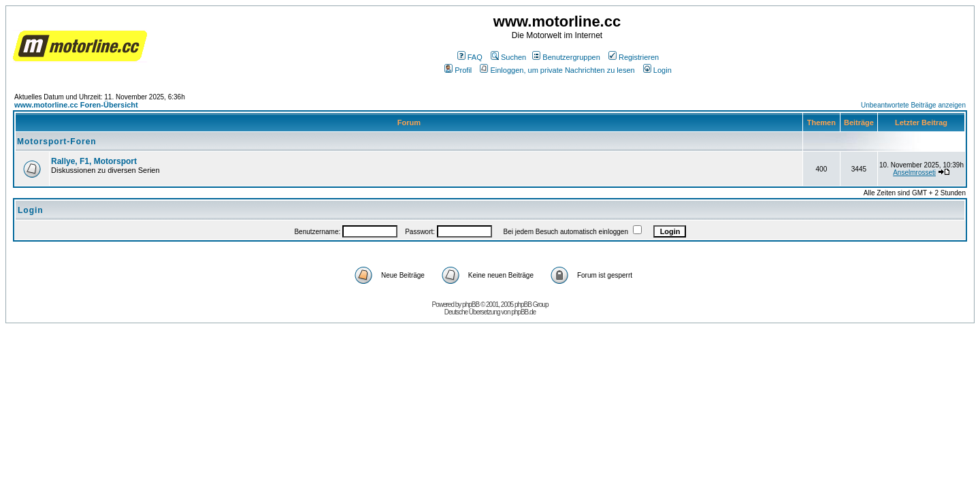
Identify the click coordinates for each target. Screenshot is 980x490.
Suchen (508, 57)
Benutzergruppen (566, 57)
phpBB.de (523, 312)
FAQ (470, 57)
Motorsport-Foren (57, 142)
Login (657, 70)
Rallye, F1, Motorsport (94, 161)
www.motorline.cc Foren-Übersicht (76, 105)
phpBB (471, 305)
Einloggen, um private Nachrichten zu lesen (557, 70)
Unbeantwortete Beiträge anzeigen (913, 105)
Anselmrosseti (914, 173)
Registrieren (634, 57)
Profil (458, 70)
